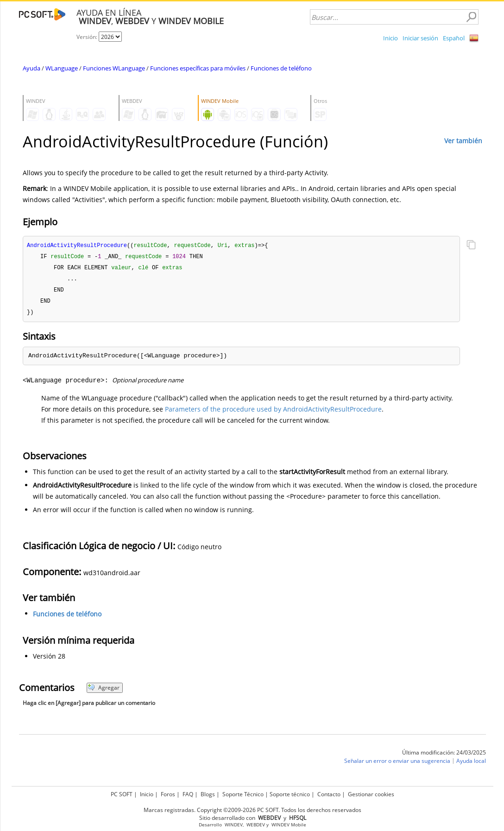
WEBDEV (256, 825)
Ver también (463, 141)
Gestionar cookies (371, 794)
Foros (168, 794)
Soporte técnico (290, 794)
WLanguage (62, 68)
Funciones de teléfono (281, 68)
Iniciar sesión (420, 38)
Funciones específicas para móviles (198, 68)
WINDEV (234, 825)
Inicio (391, 38)
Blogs (208, 794)
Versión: (88, 37)
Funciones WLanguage (114, 68)
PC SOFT (122, 794)
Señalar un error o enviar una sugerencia (397, 764)
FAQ (188, 794)
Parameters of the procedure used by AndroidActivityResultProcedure (273, 412)
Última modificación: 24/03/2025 (444, 756)
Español (454, 38)
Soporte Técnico (243, 794)
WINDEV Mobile (289, 825)
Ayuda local (471, 764)
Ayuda (31, 68)
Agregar (104, 691)
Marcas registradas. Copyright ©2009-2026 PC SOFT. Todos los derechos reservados (252, 810)
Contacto (329, 794)
